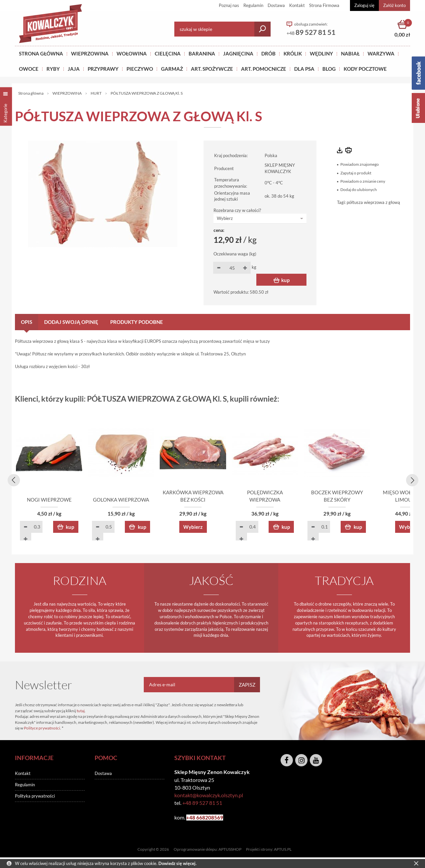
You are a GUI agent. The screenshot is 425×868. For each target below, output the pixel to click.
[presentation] (13, 479)
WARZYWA (381, 53)
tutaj (81, 711)
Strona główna (41, 53)
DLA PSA (304, 69)
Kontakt (297, 5)
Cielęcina (168, 53)
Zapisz (247, 685)
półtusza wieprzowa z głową (373, 202)
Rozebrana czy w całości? (237, 210)
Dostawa (276, 5)
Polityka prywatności (35, 796)
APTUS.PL (283, 850)
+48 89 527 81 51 (202, 803)
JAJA (74, 69)
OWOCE (29, 69)
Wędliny (321, 53)
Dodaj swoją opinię (71, 322)
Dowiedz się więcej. (177, 863)
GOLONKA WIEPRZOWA (133, 500)
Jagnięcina (238, 53)
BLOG (329, 69)
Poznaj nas (229, 5)
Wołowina (132, 53)
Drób (268, 53)
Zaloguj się (364, 5)
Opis (27, 322)
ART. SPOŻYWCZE (212, 69)
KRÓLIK (293, 53)
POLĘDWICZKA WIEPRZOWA (292, 500)
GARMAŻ (172, 69)
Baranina (202, 53)
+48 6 (193, 818)
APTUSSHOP (230, 850)
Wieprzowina (90, 53)
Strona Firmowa (324, 5)
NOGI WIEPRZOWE (53, 500)
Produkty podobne (137, 322)
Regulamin (253, 5)
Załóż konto (394, 5)
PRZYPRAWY (103, 69)
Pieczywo (140, 69)
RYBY (53, 69)
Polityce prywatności (42, 728)
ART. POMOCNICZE (264, 69)
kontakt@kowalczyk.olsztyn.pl (209, 795)
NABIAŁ (350, 53)
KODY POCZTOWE (365, 69)
